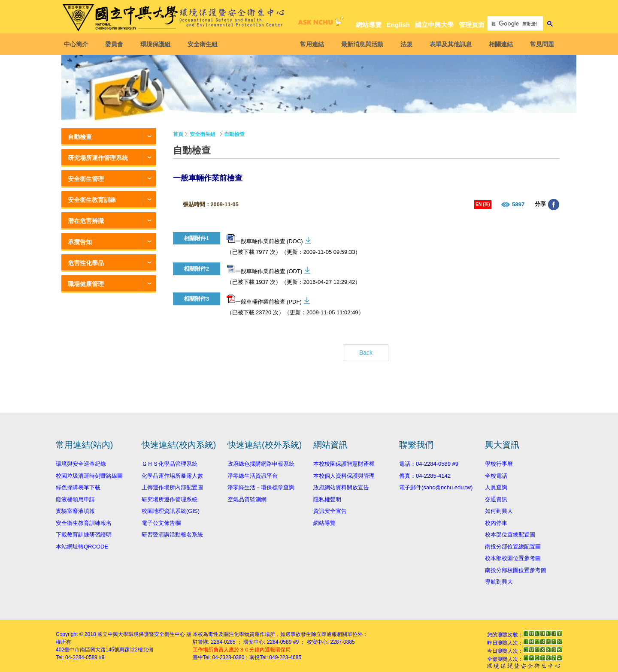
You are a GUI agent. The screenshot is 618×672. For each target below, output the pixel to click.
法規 (404, 44)
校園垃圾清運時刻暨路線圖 (89, 476)
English (398, 25)
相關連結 (498, 44)
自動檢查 (80, 137)
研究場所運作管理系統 (98, 158)
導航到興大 (499, 582)
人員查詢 (496, 487)
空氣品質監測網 (247, 499)
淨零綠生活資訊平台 (253, 476)
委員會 (117, 44)
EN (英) (483, 204)
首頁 (178, 134)
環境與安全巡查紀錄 (81, 464)
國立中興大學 (434, 25)
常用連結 (309, 44)
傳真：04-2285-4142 (425, 476)
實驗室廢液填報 (75, 511)
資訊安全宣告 (330, 511)
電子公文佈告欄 (161, 523)
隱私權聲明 (327, 499)
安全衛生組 (205, 44)
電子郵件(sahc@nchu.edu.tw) (436, 487)
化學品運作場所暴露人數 (172, 476)
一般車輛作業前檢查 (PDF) (264, 300)
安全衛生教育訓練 (92, 200)
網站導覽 (369, 25)
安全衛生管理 (86, 179)
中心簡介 (79, 44)
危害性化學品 (86, 263)
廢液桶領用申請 (75, 499)
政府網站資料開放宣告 (341, 487)
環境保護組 (158, 44)
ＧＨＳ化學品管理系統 (170, 464)
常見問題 (539, 44)
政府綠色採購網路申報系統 (261, 464)
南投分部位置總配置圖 (513, 547)
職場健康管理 (86, 284)
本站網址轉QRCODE (82, 547)
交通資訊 (496, 499)
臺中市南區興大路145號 (92, 650)
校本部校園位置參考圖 (513, 558)
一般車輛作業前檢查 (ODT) (265, 270)
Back (366, 353)
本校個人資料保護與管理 (344, 476)
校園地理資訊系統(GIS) (171, 511)
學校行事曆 (499, 464)
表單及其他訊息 (448, 44)
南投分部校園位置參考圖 (516, 570)
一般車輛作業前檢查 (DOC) (265, 239)
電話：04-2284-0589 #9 (429, 464)
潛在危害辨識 (86, 221)
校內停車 (496, 523)
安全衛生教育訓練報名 (84, 523)
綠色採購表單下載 (78, 487)
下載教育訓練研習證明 (84, 535)
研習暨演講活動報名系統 (172, 535)
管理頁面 (472, 25)
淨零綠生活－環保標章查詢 (261, 487)
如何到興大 (499, 511)
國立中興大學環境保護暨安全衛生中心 (141, 634)
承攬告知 (80, 242)
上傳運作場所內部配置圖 (172, 487)
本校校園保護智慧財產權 (344, 464)
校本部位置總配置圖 (510, 535)
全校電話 (496, 476)
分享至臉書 (554, 205)
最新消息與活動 (360, 44)
